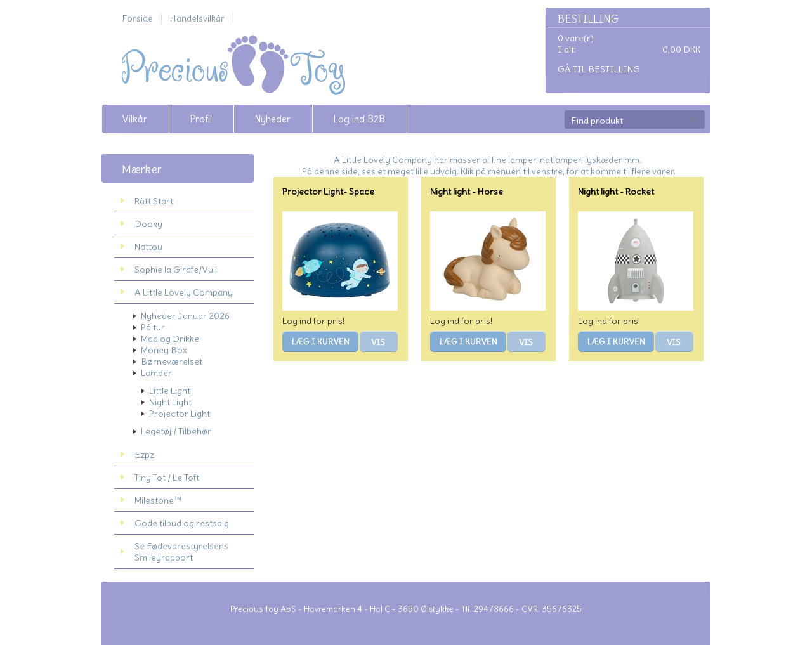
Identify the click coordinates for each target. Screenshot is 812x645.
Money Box (164, 350)
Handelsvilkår (197, 18)
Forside (137, 18)
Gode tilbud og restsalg (182, 523)
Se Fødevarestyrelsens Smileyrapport (181, 552)
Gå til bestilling (599, 69)
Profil (201, 119)
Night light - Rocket (616, 192)
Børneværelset (172, 362)
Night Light (170, 402)
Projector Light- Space (328, 192)
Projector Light (180, 414)
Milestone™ (158, 500)
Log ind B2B (359, 119)
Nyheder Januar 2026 (185, 316)
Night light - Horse (467, 192)
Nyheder (272, 119)
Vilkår (134, 119)
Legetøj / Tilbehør (176, 431)
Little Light (170, 391)
